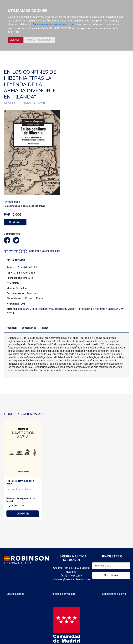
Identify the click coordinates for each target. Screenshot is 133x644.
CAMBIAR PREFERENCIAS (39, 40)
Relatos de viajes (65, 309)
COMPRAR (15, 222)
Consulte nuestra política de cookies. (54, 24)
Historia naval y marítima (91, 309)
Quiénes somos (15, 594)
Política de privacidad (63, 594)
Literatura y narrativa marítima (36, 309)
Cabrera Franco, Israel (19, 489)
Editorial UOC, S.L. (28, 267)
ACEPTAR (15, 40)
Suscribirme (111, 575)
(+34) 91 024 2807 (71, 576)
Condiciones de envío (114, 594)
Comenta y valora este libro (45, 251)
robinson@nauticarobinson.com (71, 579)
